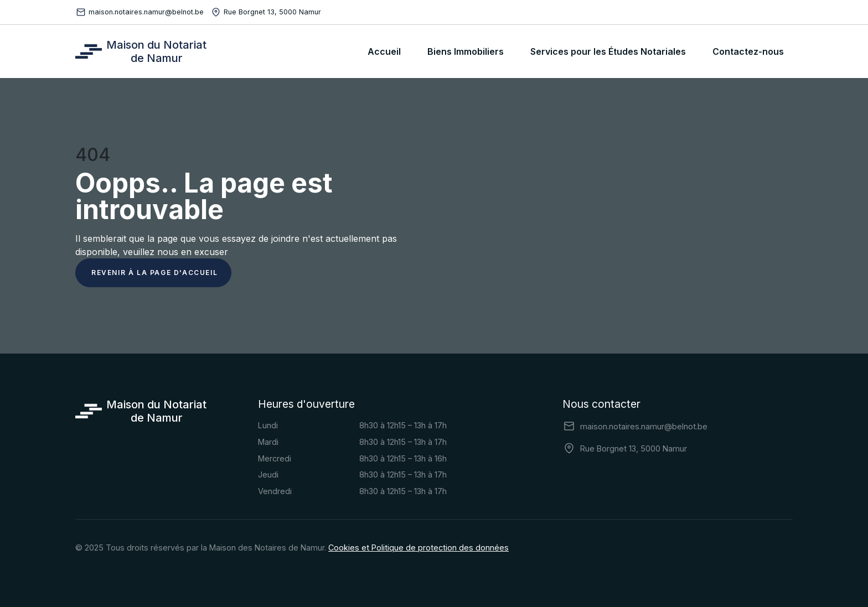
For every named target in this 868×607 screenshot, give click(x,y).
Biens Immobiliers (466, 51)
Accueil (384, 51)
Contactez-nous (748, 51)
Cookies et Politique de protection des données (418, 548)
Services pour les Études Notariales (608, 51)
